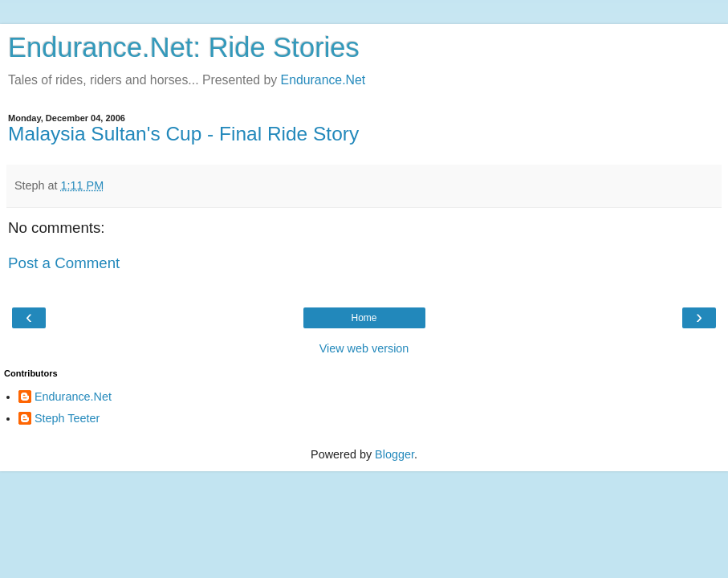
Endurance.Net (323, 80)
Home (364, 318)
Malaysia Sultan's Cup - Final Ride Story (183, 134)
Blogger (395, 454)
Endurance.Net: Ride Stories (184, 47)
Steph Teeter (67, 418)
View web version (364, 348)
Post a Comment (64, 263)
